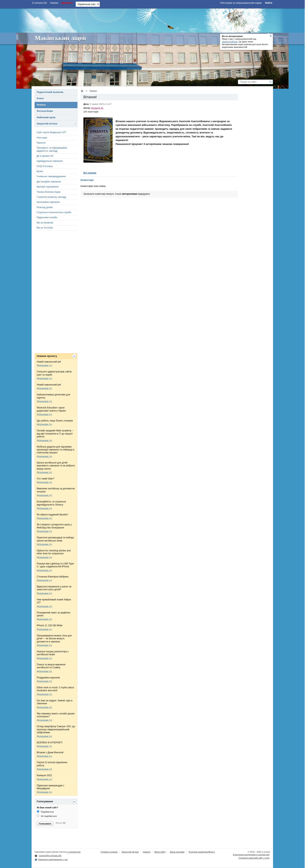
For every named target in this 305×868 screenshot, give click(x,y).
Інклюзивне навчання (48, 202)
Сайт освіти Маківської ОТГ (51, 132)
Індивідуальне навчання (50, 161)
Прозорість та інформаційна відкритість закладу (52, 149)
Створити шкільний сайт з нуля (254, 858)
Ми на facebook (45, 223)
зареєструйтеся (230, 42)
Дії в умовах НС (45, 156)
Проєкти (41, 143)
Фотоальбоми (45, 111)
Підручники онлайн (47, 217)
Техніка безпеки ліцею (49, 192)
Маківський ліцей (60, 38)
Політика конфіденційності (202, 852)
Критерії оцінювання (48, 187)
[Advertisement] (152, 20)
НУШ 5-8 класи (45, 166)
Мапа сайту (160, 852)
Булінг (40, 171)
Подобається (45, 812)
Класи (40, 98)
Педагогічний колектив (50, 92)
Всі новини (90, 173)
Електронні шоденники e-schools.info (251, 855)
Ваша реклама (177, 852)
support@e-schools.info (50, 856)
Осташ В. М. (97, 108)
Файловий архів (46, 117)
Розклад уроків (45, 207)
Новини (41, 105)
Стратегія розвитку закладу (51, 197)
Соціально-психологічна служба (54, 212)
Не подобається (47, 816)
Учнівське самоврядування (51, 176)
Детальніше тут (44, 365)
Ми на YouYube (45, 228)
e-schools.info (74, 852)
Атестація (42, 138)
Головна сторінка (109, 852)
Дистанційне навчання (49, 182)
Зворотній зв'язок (47, 124)
